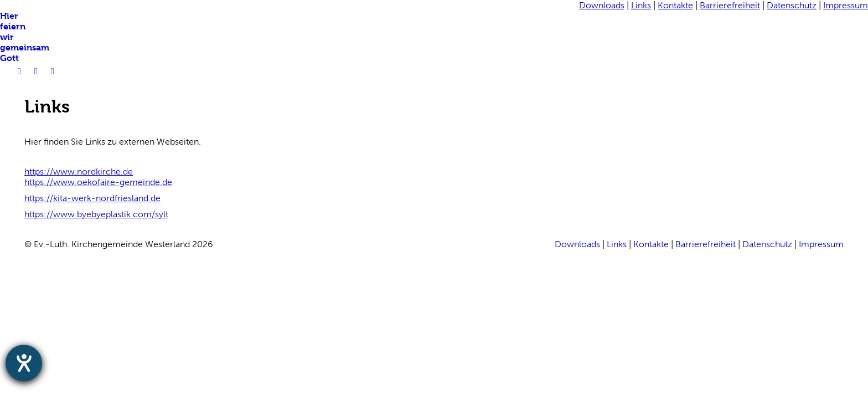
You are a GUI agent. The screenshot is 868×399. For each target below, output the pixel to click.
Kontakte (675, 5)
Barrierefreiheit (730, 5)
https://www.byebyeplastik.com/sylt (96, 214)
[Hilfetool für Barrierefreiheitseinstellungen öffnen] (24, 363)
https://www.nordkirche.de (79, 172)
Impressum (846, 5)
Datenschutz (792, 5)
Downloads (602, 5)
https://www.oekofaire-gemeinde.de (98, 182)
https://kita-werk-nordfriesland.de (92, 198)
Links (641, 5)
